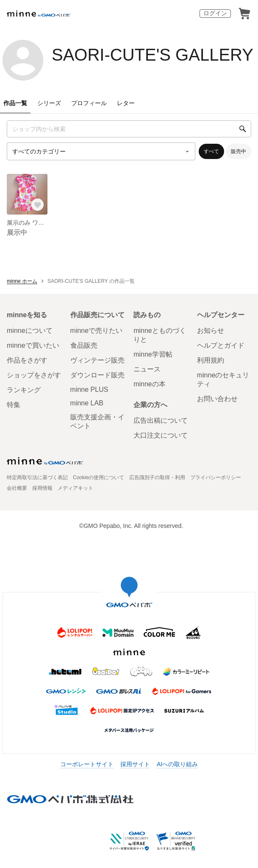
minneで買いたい (33, 345)
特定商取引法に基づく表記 (37, 477)
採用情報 (42, 488)
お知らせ (211, 331)
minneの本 (150, 384)
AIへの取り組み (177, 764)
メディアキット (75, 488)
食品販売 (84, 345)
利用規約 (211, 360)
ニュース (147, 369)
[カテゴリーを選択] (101, 151)
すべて (211, 151)
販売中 (239, 151)
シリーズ (49, 103)
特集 (14, 405)
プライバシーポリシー (216, 477)
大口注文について (161, 435)
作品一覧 (15, 103)
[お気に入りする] (37, 204)
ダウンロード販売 (97, 375)
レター (126, 103)
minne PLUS (89, 389)
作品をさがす (27, 360)
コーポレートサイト (87, 764)
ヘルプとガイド (221, 345)
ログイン (215, 13)
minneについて (30, 331)
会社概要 (17, 488)
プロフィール (89, 103)
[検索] (243, 129)
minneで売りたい (97, 331)
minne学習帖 (153, 354)
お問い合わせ (217, 399)
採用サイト (135, 764)
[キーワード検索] (129, 129)
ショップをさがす (34, 375)
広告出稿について (161, 420)
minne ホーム (22, 281)
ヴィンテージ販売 (97, 360)
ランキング (24, 390)
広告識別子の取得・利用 (157, 477)
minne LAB (87, 403)
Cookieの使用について (98, 477)
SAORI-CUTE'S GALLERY (153, 55)
